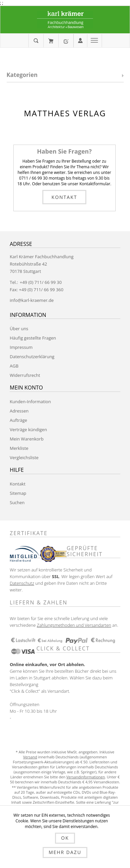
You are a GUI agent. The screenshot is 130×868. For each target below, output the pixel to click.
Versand (30, 757)
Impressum (21, 347)
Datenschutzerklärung (32, 357)
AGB (14, 366)
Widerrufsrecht (25, 375)
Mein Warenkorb (51, 41)
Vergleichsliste (24, 457)
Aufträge (18, 420)
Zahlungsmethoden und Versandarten (74, 625)
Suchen (17, 502)
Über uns (19, 329)
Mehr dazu (65, 852)
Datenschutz (22, 583)
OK (65, 838)
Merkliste (19, 448)
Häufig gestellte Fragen (33, 338)
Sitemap (18, 493)
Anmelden (80, 40)
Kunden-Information (30, 402)
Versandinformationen (86, 777)
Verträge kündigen (28, 430)
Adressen (19, 411)
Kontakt (64, 197)
